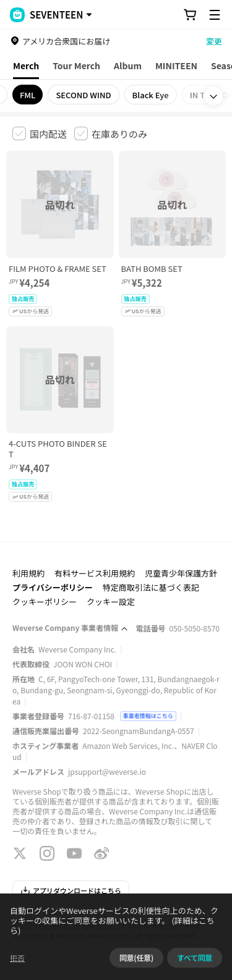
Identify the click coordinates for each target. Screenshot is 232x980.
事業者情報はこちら (148, 716)
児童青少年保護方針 (181, 573)
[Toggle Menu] (215, 15)
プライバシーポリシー (53, 587)
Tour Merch (76, 65)
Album (128, 65)
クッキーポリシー (45, 602)
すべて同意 (195, 957)
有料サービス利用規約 (95, 573)
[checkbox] (40, 133)
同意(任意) (136, 957)
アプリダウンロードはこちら (71, 890)
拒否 (17, 957)
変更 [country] (214, 41)
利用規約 (28, 573)
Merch (26, 65)
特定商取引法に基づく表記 (151, 587)
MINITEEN (176, 65)
